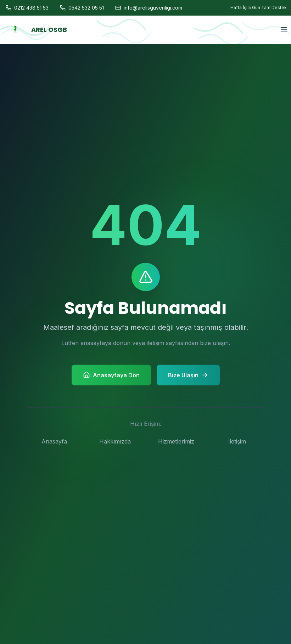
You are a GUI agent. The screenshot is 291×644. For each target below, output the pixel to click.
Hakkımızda (115, 441)
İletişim (237, 441)
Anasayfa (54, 441)
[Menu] (284, 15)
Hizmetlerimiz (176, 441)
